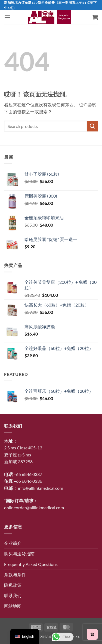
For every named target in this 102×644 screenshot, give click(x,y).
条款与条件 (15, 574)
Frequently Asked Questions (31, 564)
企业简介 (13, 543)
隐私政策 (13, 585)
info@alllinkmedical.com (41, 488)
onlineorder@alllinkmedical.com (34, 508)
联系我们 (13, 595)
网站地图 (13, 606)
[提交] (92, 126)
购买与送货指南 (19, 554)
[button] (7, 17)
